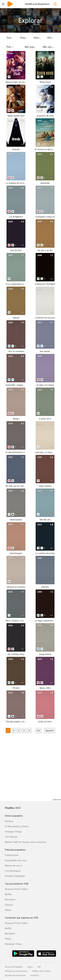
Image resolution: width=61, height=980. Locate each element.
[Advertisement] (30, 768)
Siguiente (50, 730)
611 (39, 730)
